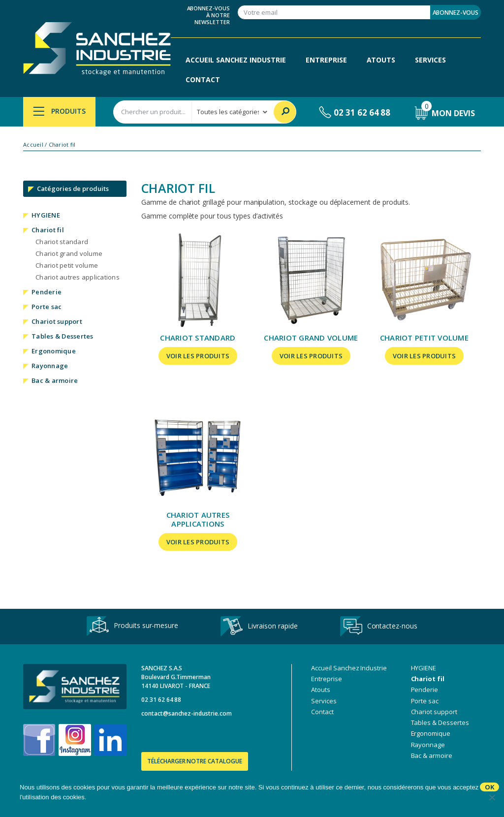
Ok (489, 787)
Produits (59, 111)
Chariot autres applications (78, 277)
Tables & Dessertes (63, 336)
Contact (203, 79)
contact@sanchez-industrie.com (187, 713)
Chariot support (57, 321)
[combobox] (153, 112)
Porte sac (47, 307)
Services (430, 60)
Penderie (47, 292)
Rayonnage (50, 366)
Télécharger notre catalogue (195, 761)
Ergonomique (54, 351)
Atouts (381, 60)
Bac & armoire (55, 380)
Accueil (33, 145)
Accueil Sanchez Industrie (236, 60)
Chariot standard (62, 242)
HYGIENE (46, 215)
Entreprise (326, 60)
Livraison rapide (259, 627)
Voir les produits (198, 356)
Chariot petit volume (67, 265)
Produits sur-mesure (132, 626)
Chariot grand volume (69, 253)
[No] (492, 797)
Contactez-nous (379, 627)
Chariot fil (48, 230)
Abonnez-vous (456, 13)
